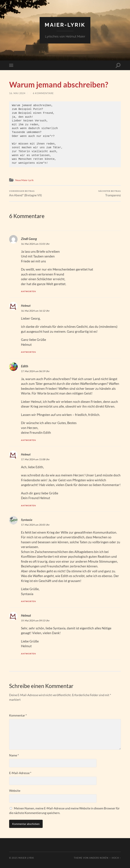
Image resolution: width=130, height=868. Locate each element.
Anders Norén (99, 858)
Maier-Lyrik (65, 25)
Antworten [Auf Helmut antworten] (29, 352)
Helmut (26, 306)
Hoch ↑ (116, 858)
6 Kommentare (43, 93)
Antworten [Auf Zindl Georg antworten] (29, 291)
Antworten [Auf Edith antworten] (29, 440)
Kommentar (18, 715)
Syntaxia (27, 519)
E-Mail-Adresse (20, 773)
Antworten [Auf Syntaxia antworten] (29, 601)
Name (14, 755)
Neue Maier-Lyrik (25, 180)
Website (15, 790)
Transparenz (110, 193)
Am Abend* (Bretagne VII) (25, 193)
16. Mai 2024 (17, 93)
